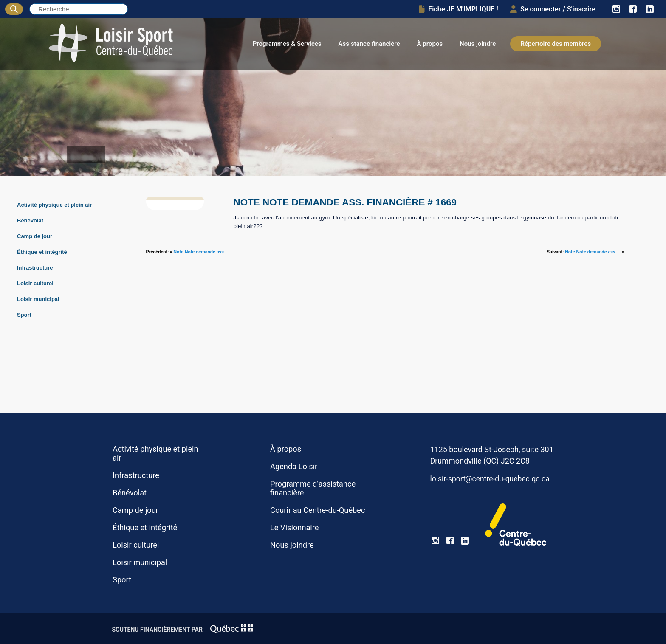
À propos (430, 44)
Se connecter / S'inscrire (553, 9)
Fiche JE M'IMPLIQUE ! (459, 9)
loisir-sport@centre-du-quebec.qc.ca (490, 479)
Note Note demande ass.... (201, 252)
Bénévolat (30, 221)
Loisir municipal (38, 299)
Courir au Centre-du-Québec (318, 510)
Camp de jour (35, 236)
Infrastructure (35, 268)
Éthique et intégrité (42, 252)
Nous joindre (478, 44)
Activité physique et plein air (54, 205)
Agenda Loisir (294, 466)
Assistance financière (369, 44)
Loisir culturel (35, 283)
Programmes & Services (287, 44)
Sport (24, 315)
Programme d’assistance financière (313, 488)
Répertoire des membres (556, 44)
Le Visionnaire (294, 527)
